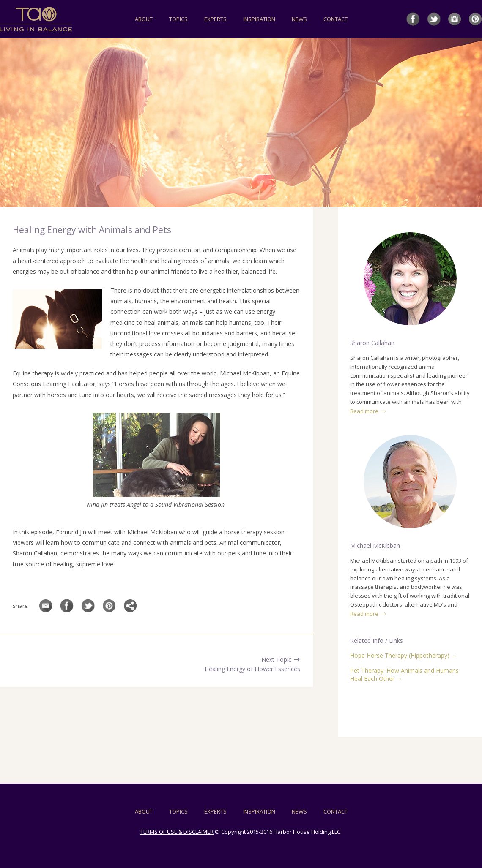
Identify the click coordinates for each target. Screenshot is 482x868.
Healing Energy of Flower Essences (252, 669)
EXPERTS (215, 19)
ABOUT (144, 19)
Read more (368, 411)
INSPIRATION (259, 19)
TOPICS (178, 19)
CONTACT (335, 19)
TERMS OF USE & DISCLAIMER (177, 832)
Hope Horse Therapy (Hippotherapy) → (404, 655)
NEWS (299, 19)
